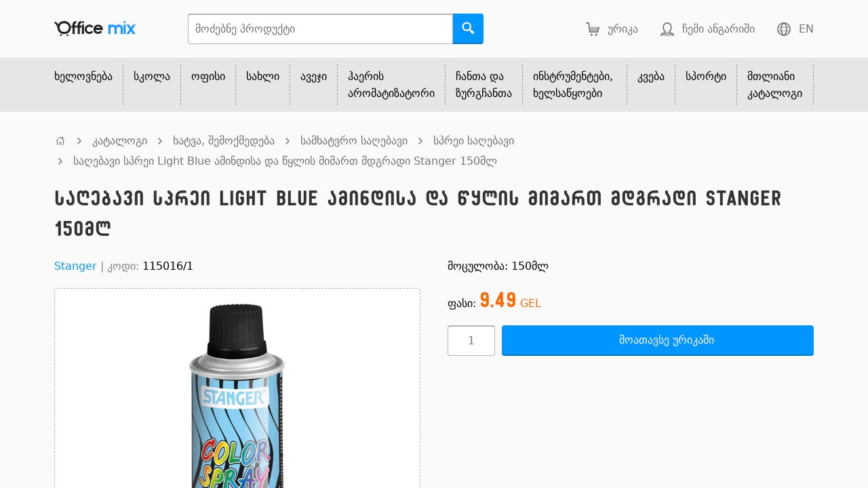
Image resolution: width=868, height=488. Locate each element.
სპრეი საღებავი (474, 141)
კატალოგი (120, 141)
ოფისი (208, 76)
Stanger (76, 266)
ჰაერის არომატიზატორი (391, 85)
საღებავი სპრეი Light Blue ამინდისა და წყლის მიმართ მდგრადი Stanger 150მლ (285, 161)
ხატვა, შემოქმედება (224, 141)
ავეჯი (314, 76)
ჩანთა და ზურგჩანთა (484, 85)
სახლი (263, 76)
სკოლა (152, 76)
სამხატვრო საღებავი (354, 141)
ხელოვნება (83, 76)
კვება (651, 76)
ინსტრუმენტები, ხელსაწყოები (573, 85)
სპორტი (706, 76)
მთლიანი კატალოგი (775, 85)
